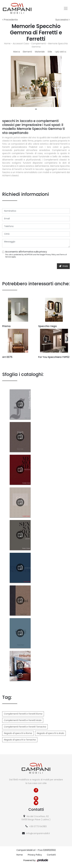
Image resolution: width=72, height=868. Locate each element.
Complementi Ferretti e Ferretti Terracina (25, 727)
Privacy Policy (51, 255)
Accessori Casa (21, 44)
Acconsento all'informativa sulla (26, 252)
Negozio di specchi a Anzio (50, 733)
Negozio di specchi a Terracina (20, 740)
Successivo (63, 20)
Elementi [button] (27, 52)
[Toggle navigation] (66, 8)
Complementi (39, 44)
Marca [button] (17, 52)
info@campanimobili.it (38, 833)
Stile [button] (50, 52)
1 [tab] (36, 109)
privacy (43, 252)
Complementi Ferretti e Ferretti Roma (23, 714)
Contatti (51, 855)
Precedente (10, 20)
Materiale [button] (40, 52)
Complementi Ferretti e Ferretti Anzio (23, 720)
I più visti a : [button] (61, 52)
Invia (63, 266)
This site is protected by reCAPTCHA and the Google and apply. (36, 256)
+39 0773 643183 (38, 826)
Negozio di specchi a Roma (18, 733)
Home (7, 44)
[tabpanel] (36, 81)
